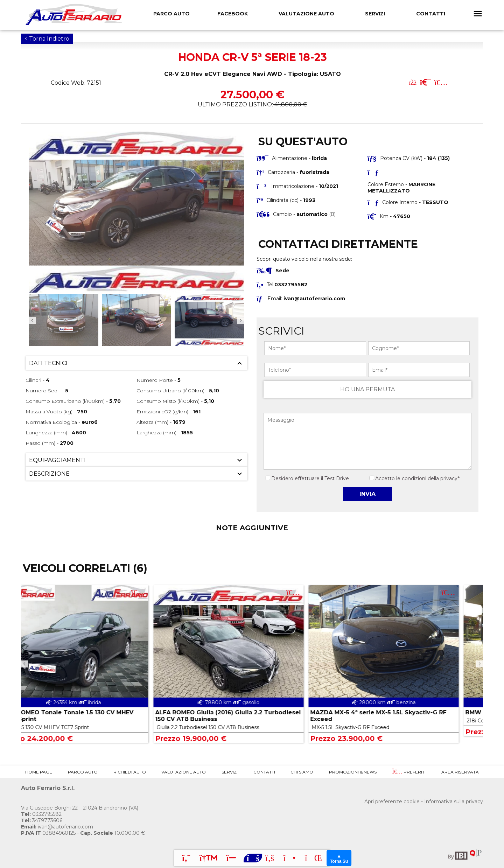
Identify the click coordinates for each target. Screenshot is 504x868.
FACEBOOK (233, 14)
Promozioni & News (353, 772)
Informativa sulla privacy (454, 801)
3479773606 (42, 820)
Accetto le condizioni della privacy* (417, 478)
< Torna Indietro (47, 39)
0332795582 (41, 814)
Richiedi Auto (130, 772)
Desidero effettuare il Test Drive (307, 478)
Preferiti (409, 772)
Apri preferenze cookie (392, 801)
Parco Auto (83, 772)
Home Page (39, 772)
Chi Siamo (302, 772)
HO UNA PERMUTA (367, 389)
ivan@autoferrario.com (314, 299)
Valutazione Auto (306, 14)
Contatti (431, 14)
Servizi (375, 14)
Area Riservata (460, 772)
